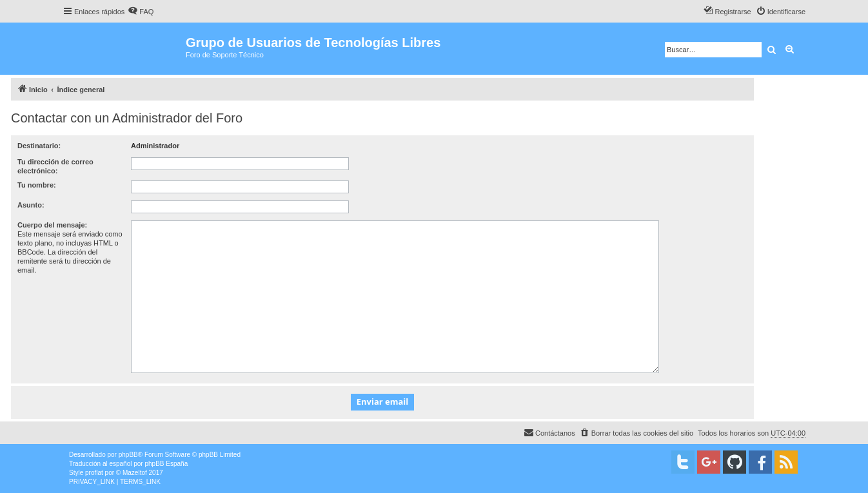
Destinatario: (39, 146)
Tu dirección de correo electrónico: (55, 166)
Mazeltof (135, 473)
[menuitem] (141, 12)
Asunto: (31, 205)
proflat (94, 473)
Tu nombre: (37, 185)
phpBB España (166, 464)
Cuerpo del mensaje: (52, 225)
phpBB (128, 455)
